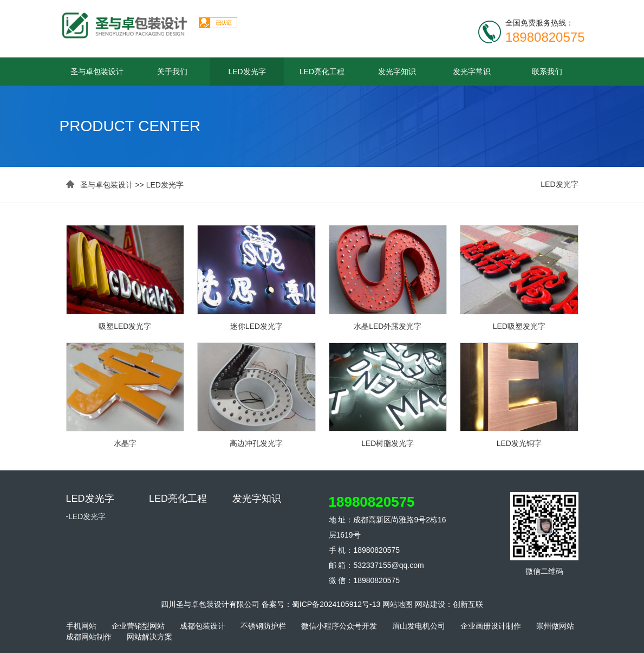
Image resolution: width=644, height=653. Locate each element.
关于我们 (172, 72)
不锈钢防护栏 (263, 626)
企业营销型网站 (138, 626)
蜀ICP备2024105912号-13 (336, 604)
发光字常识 (472, 72)
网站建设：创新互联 (449, 604)
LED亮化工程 (322, 72)
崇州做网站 (555, 626)
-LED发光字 (86, 516)
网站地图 (398, 604)
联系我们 (547, 72)
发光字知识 (397, 72)
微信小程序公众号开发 (339, 626)
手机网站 (81, 626)
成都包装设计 (203, 626)
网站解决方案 (149, 637)
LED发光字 (247, 72)
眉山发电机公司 (419, 626)
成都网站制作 (89, 637)
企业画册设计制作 (491, 626)
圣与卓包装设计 (97, 72)
